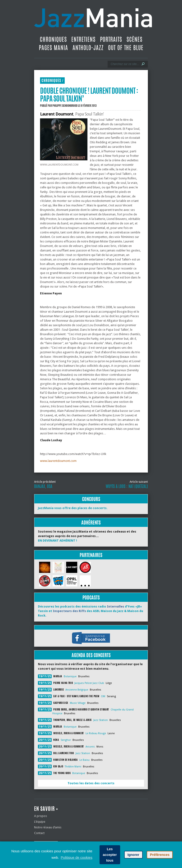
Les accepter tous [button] (110, 855)
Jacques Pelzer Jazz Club (89, 683)
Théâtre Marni (73, 767)
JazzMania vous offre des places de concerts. (73, 508)
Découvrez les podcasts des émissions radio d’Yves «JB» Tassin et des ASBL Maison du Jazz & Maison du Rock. (91, 611)
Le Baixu (84, 760)
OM (103, 696)
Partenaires (91, 555)
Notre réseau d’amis (48, 827)
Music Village (78, 703)
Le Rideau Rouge (96, 733)
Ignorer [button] (133, 855)
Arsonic (90, 747)
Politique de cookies (76, 857)
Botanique (70, 676)
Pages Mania (53, 48)
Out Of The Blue (126, 48)
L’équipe (40, 822)
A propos (41, 816)
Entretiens (83, 39)
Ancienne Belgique (77, 690)
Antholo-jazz (88, 48)
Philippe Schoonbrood (65, 106)
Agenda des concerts (91, 655)
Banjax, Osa (43, 486)
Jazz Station (101, 720)
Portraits (111, 39)
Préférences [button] (160, 855)
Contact (39, 833)
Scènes (134, 39)
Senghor (66, 740)
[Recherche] (125, 64)
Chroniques (53, 39)
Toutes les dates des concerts (91, 783)
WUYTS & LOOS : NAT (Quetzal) (127, 486)
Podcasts (91, 597)
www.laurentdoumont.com (58, 461)
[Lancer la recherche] (143, 64)
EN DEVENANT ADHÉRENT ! (57, 541)
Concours (91, 499)
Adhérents (91, 522)
